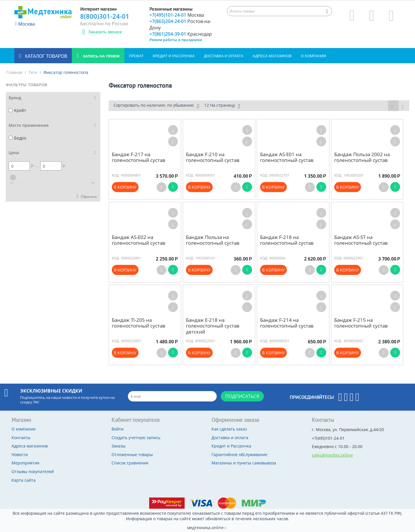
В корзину (125, 187)
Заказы (119, 446)
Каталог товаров (46, 56)
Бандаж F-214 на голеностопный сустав (287, 323)
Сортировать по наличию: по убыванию (156, 106)
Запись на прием (100, 56)
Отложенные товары (132, 455)
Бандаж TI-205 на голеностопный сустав (139, 323)
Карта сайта (24, 480)
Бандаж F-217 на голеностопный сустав (139, 157)
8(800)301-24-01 (105, 16)
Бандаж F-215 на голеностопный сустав (361, 323)
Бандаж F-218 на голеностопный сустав (287, 240)
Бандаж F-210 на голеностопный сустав (213, 157)
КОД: (116, 175)
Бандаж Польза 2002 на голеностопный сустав (362, 157)
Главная (14, 72)
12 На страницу (222, 106)
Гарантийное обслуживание (239, 455)
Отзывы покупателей (33, 471)
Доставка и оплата (223, 56)
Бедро (17, 138)
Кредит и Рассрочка (174, 56)
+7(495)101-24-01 (177, 15)
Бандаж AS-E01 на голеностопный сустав (287, 157)
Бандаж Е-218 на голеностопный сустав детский (213, 326)
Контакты (21, 438)
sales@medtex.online (332, 455)
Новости (20, 455)
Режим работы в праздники (176, 40)
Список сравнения (130, 463)
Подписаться (242, 396)
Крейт (17, 110)
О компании (314, 56)
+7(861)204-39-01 (181, 34)
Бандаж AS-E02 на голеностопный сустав (139, 240)
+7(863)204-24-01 (180, 24)
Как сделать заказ (229, 429)
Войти (118, 429)
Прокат (136, 56)
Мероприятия (25, 463)
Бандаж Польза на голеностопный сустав (213, 240)
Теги (33, 72)
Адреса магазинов (272, 56)
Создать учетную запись (136, 438)
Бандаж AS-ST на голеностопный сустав (361, 240)
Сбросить (89, 196)
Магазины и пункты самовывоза (244, 463)
